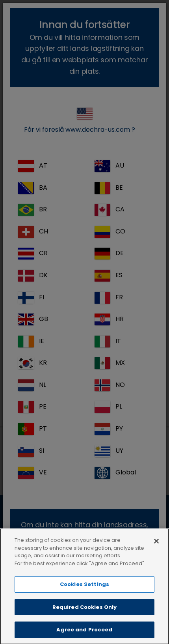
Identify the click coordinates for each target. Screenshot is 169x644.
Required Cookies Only (85, 616)
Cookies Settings (84, 593)
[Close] (156, 550)
